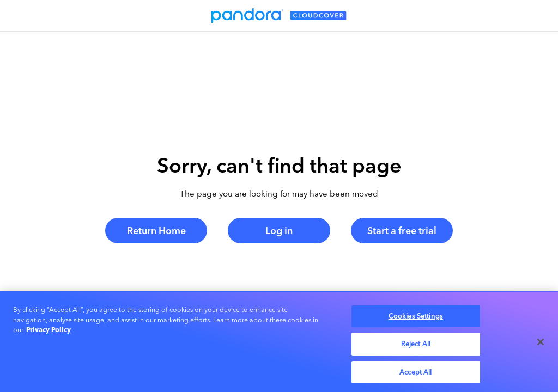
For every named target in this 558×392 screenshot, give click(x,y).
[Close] (541, 344)
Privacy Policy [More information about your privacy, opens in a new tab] (48, 331)
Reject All (416, 345)
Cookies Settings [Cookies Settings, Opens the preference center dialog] (416, 318)
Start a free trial (402, 231)
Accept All (416, 374)
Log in (279, 231)
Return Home (156, 231)
